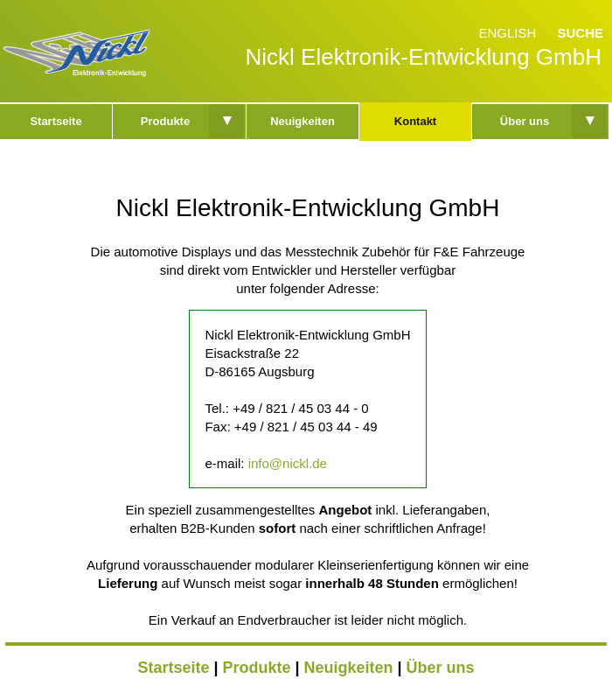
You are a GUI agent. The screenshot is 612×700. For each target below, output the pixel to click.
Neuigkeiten (303, 121)
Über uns (525, 121)
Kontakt (415, 121)
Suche (580, 33)
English (507, 33)
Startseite (56, 121)
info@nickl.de (288, 463)
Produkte (165, 121)
